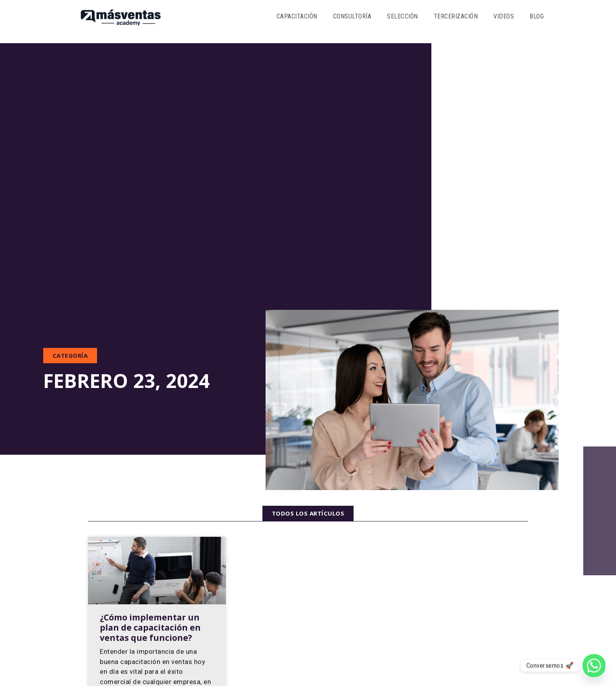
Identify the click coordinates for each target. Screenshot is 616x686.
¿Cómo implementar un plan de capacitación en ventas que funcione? (150, 627)
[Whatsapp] (594, 666)
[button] (70, 356)
